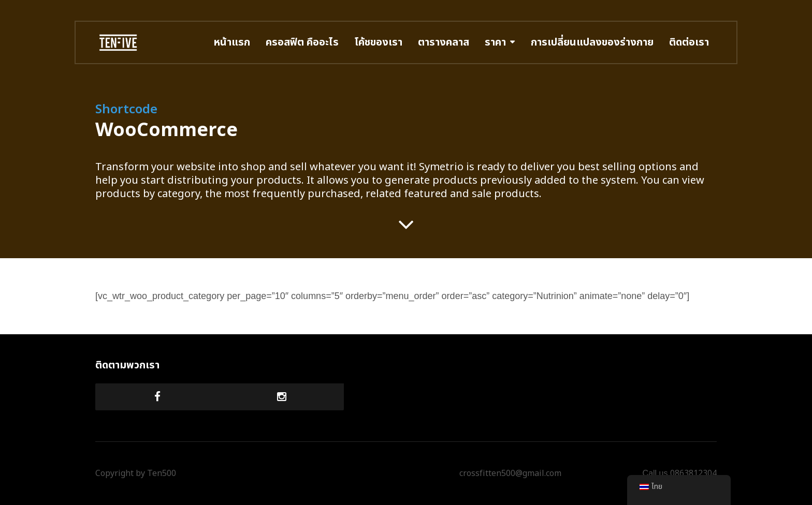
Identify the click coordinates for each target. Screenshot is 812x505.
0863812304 (693, 473)
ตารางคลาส (444, 42)
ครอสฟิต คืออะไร (302, 42)
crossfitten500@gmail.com (510, 473)
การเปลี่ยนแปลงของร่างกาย (592, 42)
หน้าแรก (232, 42)
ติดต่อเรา (689, 42)
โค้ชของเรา (378, 42)
